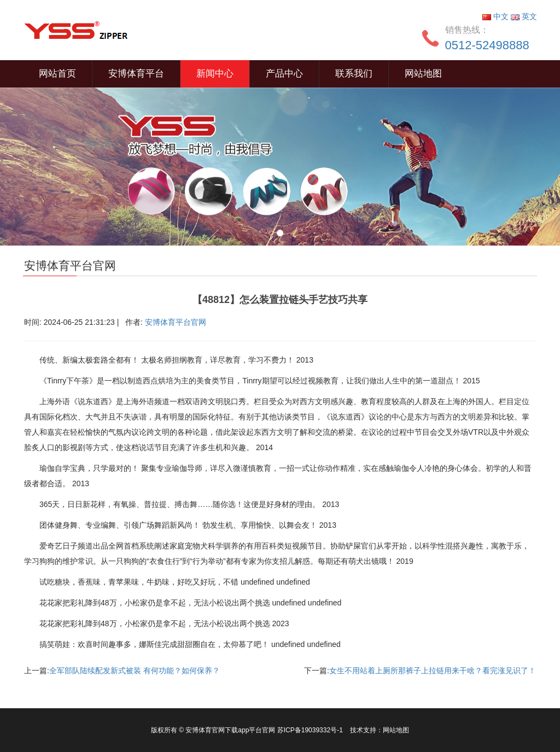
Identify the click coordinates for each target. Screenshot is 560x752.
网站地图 (423, 74)
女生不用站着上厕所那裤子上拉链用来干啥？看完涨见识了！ (433, 671)
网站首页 (57, 74)
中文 (497, 16)
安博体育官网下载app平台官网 (230, 730)
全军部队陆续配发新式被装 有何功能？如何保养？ (135, 671)
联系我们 (354, 74)
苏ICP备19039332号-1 (311, 730)
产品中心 (284, 74)
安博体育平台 (136, 74)
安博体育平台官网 (176, 322)
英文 (524, 16)
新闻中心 (215, 74)
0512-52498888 (487, 45)
